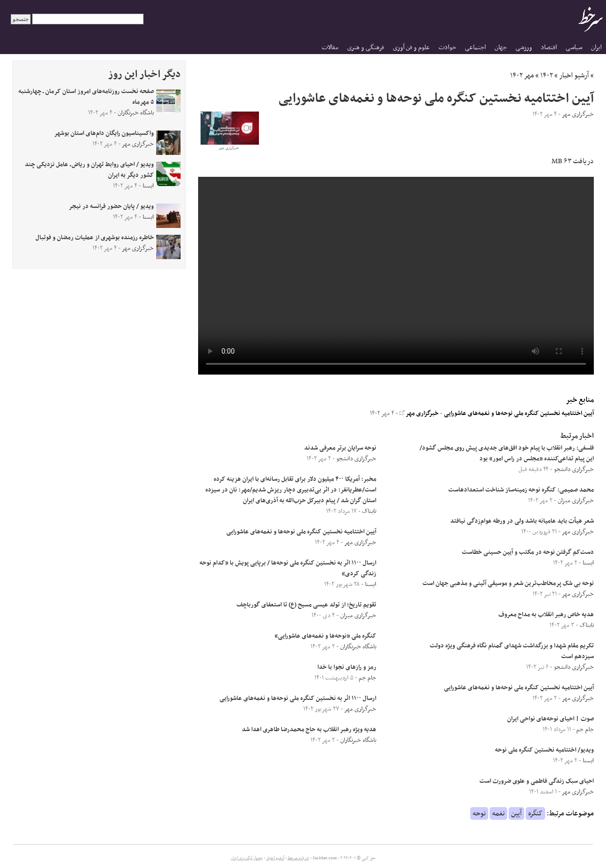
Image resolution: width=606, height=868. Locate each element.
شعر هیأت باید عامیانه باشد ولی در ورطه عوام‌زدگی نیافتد (522, 521)
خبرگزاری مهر (419, 414)
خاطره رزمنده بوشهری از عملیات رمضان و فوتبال (95, 238)
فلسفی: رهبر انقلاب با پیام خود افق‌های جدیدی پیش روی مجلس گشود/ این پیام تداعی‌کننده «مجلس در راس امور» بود (507, 453)
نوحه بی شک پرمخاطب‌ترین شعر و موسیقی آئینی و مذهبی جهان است (508, 584)
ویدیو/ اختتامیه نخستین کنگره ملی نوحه (544, 750)
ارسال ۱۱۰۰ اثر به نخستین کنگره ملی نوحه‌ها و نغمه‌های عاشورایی (298, 698)
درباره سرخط (298, 858)
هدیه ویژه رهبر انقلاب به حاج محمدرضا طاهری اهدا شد (309, 730)
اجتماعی (475, 47)
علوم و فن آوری (411, 47)
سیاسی (574, 47)
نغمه (498, 813)
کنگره (535, 813)
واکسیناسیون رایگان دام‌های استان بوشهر (104, 133)
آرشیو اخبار (574, 75)
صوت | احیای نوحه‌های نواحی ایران (551, 719)
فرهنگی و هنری (366, 47)
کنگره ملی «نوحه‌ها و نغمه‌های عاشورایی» (325, 636)
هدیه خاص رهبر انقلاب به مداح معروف (546, 615)
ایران (596, 47)
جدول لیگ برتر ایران (247, 858)
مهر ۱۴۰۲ (522, 75)
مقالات (330, 47)
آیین (516, 813)
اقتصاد (549, 47)
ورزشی (524, 47)
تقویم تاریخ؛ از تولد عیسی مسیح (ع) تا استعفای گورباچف (306, 605)
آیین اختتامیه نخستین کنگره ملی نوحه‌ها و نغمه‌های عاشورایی (519, 414)
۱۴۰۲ (547, 75)
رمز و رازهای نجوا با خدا (347, 667)
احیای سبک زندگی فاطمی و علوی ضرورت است (537, 781)
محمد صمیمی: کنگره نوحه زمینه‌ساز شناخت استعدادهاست (520, 490)
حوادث (447, 47)
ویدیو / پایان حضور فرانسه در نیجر (111, 207)
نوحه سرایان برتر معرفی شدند (340, 448)
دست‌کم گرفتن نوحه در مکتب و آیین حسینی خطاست (528, 552)
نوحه (479, 813)
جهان (501, 47)
